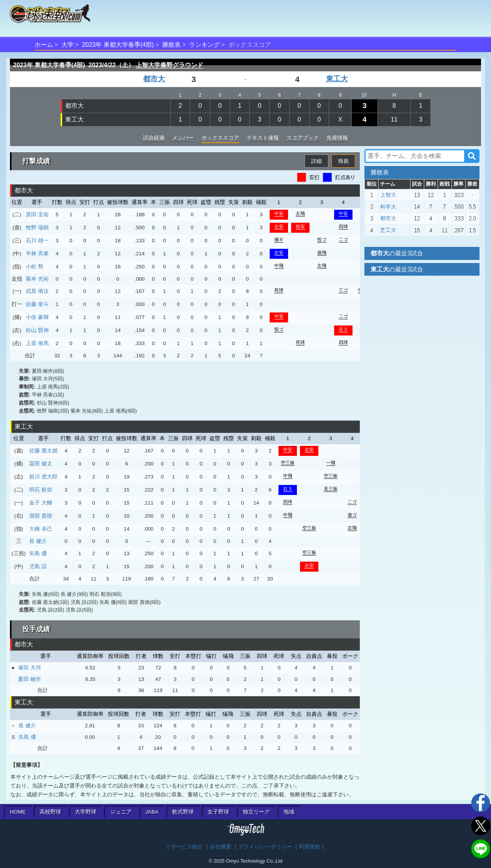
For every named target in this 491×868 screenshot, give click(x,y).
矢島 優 (38, 553)
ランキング (204, 45)
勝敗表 (171, 45)
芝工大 (388, 230)
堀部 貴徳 (41, 516)
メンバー (183, 138)
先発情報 (337, 138)
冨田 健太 (41, 464)
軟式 (183, 812)
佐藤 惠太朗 (43, 450)
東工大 (337, 79)
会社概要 (221, 847)
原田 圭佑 (37, 214)
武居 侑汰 (37, 291)
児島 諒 (38, 566)
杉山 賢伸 (37, 330)
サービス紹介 (187, 847)
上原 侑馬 (37, 343)
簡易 (343, 161)
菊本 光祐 (37, 279)
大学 (68, 45)
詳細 (316, 161)
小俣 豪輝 (37, 317)
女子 (218, 812)
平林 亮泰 (37, 253)
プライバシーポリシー (265, 847)
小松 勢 (35, 266)
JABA (152, 812)
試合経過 (154, 138)
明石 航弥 (41, 490)
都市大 (154, 79)
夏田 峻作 (30, 679)
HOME (18, 812)
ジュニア (121, 812)
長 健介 (38, 541)
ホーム (44, 45)
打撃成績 (36, 161)
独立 (256, 812)
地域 (289, 812)
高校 (50, 812)
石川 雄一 (37, 240)
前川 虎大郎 (43, 477)
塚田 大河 (30, 667)
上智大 (388, 195)
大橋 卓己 (41, 529)
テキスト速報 (263, 138)
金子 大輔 (41, 503)
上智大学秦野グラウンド (170, 65)
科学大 (388, 207)
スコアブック (303, 138)
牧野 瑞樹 (37, 227)
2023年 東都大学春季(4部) (118, 45)
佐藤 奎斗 (37, 304)
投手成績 (36, 629)
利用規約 (310, 847)
